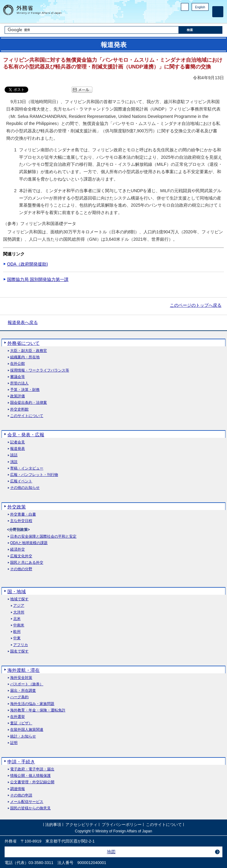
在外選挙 (18, 717)
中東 (17, 638)
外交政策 (17, 507)
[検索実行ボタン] (201, 30)
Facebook (189, 17)
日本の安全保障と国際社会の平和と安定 (43, 537)
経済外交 (18, 549)
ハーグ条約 (19, 697)
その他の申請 (21, 795)
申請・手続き (21, 762)
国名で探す (19, 651)
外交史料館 (19, 409)
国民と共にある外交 (27, 563)
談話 (14, 455)
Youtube (205, 17)
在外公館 (18, 364)
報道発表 (18, 449)
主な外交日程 (21, 521)
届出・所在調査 (23, 691)
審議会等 (18, 377)
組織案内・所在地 (25, 357)
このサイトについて (27, 416)
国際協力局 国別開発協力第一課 (38, 279)
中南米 (19, 625)
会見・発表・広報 (26, 435)
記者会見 (18, 442)
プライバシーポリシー (122, 825)
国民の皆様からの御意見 (30, 808)
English (200, 7)
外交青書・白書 (23, 514)
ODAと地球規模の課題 (29, 543)
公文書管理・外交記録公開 (32, 782)
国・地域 (17, 592)
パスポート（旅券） (27, 684)
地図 (111, 852)
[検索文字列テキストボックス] (92, 30)
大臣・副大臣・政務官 (29, 351)
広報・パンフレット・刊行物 (34, 475)
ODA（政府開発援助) (27, 264)
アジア (19, 606)
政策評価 (18, 396)
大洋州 (19, 612)
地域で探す (19, 599)
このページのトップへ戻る (196, 305)
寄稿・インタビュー (27, 468)
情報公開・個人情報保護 (30, 776)
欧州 (17, 632)
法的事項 (53, 825)
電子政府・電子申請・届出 (32, 769)
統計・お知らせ (23, 736)
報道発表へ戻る (23, 322)
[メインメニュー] (218, 12)
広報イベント (21, 481)
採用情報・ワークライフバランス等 (40, 370)
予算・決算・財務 (25, 390)
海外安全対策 (21, 678)
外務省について (23, 343)
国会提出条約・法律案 (29, 403)
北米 (17, 619)
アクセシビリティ (81, 825)
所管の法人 (19, 383)
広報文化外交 (21, 556)
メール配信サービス (27, 802)
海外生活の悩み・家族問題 (32, 704)
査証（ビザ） (21, 723)
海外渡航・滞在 (23, 670)
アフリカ (21, 645)
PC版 (185, 7)
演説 (14, 462)
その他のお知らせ (25, 488)
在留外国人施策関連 (27, 730)
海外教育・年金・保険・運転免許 (38, 710)
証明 (14, 743)
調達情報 (18, 789)
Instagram (197, 17)
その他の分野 (21, 569)
